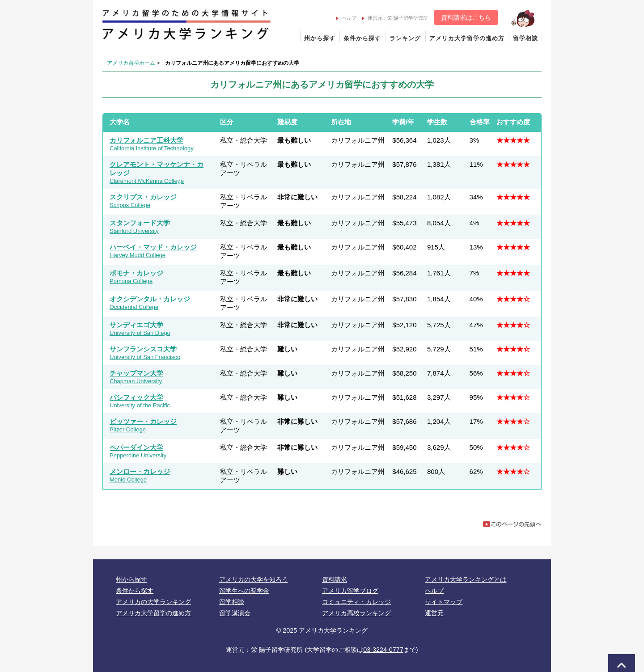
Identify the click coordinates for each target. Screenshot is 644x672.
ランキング (405, 38)
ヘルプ (346, 18)
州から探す (320, 38)
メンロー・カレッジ (140, 471)
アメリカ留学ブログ (350, 591)
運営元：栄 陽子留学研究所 (395, 18)
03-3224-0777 (383, 650)
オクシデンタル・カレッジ (150, 299)
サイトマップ (444, 602)
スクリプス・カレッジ (143, 197)
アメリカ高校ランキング (356, 613)
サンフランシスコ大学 (143, 349)
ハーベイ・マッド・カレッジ (153, 247)
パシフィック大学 (136, 397)
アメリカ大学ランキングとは (466, 579)
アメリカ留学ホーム (131, 63)
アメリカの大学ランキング (153, 602)
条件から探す (362, 38)
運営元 (434, 613)
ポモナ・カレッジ (136, 273)
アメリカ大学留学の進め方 (467, 38)
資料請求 (335, 579)
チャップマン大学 (136, 373)
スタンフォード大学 (140, 223)
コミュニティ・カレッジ (356, 602)
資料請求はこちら (466, 17)
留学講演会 (235, 613)
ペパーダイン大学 (136, 447)
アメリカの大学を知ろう (254, 579)
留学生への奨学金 (244, 591)
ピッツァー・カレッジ (143, 421)
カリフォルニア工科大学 (146, 140)
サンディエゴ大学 (136, 325)
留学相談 (525, 38)
